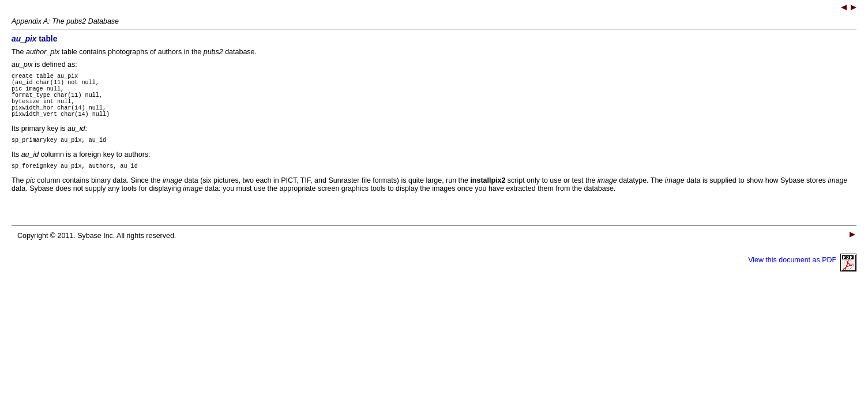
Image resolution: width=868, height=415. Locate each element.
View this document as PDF (802, 276)
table (34, 39)
